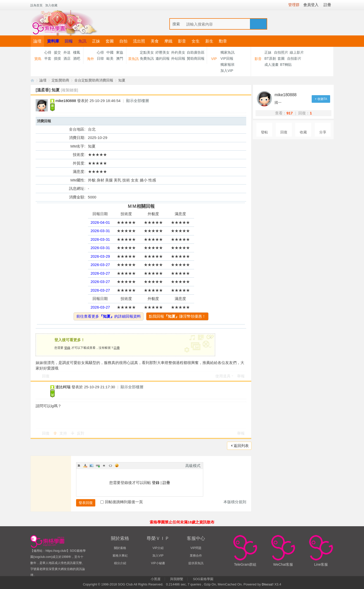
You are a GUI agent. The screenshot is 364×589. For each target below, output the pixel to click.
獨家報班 (227, 65)
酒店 (67, 58)
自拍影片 (294, 58)
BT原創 (270, 58)
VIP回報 (227, 58)
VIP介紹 (158, 548)
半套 (48, 58)
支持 (64, 433)
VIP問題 (196, 548)
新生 (209, 41)
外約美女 (178, 52)
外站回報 (178, 58)
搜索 (176, 24)
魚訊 (82, 41)
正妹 (96, 41)
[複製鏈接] (70, 90)
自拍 (123, 41)
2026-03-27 (100, 265)
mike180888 (66, 101)
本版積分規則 (235, 502)
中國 (110, 52)
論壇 (37, 41)
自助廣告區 (196, 52)
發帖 (264, 132)
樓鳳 (77, 52)
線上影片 (297, 52)
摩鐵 (168, 41)
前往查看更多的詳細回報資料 (109, 316)
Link (98, 465)
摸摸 (57, 58)
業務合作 (196, 556)
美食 (155, 41)
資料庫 (53, 41)
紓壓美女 (163, 52)
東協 (120, 52)
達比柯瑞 (63, 387)
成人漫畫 (271, 65)
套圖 (110, 41)
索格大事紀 (120, 556)
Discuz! (268, 584)
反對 (81, 433)
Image (92, 465)
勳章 (223, 41)
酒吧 (77, 58)
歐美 (110, 58)
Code (110, 465)
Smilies (117, 465)
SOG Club (125, 584)
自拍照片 (281, 52)
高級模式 (193, 466)
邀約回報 (163, 58)
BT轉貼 (286, 65)
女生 (196, 41)
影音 (182, 41)
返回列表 (241, 446)
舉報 (241, 376)
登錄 (67, 348)
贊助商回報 (196, 58)
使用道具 (223, 376)
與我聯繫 (177, 579)
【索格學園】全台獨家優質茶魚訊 (32, 80)
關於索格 (120, 548)
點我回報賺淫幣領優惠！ (177, 316)
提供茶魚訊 (196, 563)
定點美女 (147, 52)
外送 (67, 52)
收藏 (303, 132)
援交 (57, 52)
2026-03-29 (100, 256)
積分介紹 (120, 563)
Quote (104, 465)
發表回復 (86, 503)
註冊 (117, 348)
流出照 (139, 41)
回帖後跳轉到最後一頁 (122, 502)
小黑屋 (156, 579)
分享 (323, 132)
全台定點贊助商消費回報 (94, 80)
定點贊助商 (60, 80)
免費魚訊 (147, 58)
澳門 (120, 58)
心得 (48, 52)
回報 (69, 41)
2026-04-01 (100, 222)
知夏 (122, 80)
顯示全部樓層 (138, 101)
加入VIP (227, 71)
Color (85, 465)
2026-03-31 (100, 231)
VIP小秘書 (158, 563)
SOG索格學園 (203, 579)
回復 (46, 376)
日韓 (100, 58)
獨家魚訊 (227, 52)
